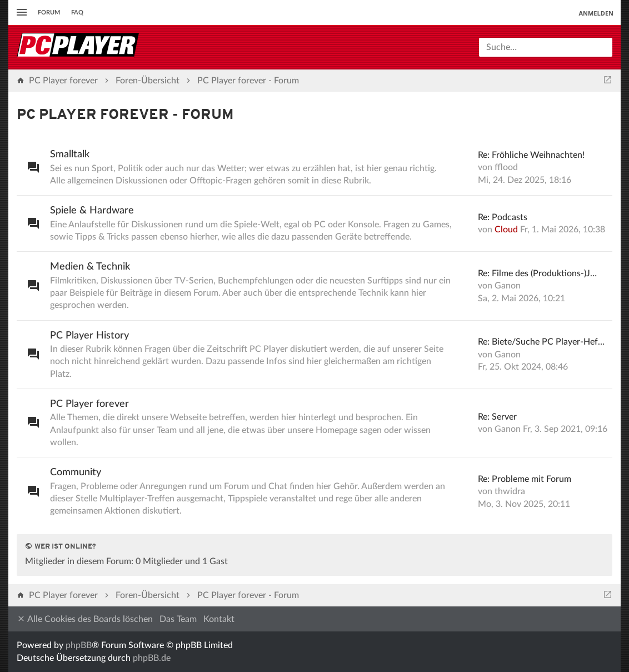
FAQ (77, 13)
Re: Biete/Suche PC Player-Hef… (541, 342)
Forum (49, 13)
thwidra (510, 491)
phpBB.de (152, 658)
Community (76, 472)
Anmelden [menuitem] (596, 13)
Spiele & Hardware (92, 211)
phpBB (79, 645)
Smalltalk (70, 155)
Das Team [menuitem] (178, 619)
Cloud (506, 230)
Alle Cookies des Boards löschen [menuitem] (85, 619)
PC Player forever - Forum (125, 115)
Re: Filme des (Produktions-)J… (537, 273)
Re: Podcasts (503, 217)
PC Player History (89, 336)
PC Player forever (89, 404)
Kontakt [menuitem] (219, 619)
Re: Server (497, 417)
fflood (506, 167)
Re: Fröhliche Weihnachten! (531, 155)
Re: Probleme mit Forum (525, 479)
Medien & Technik (90, 267)
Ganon (508, 286)
